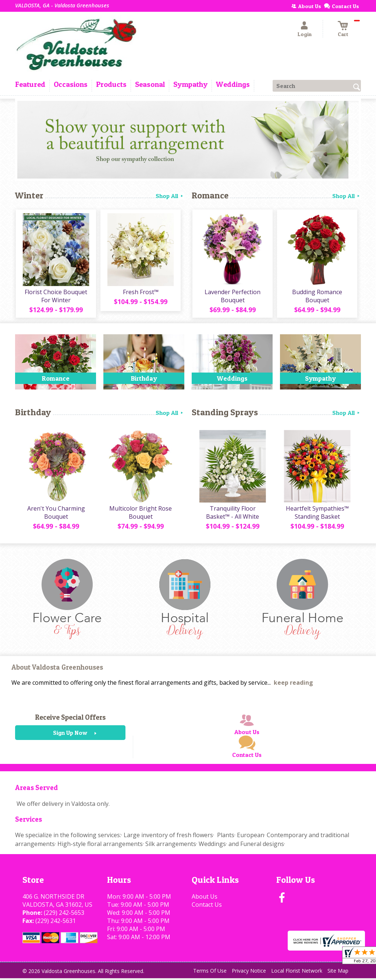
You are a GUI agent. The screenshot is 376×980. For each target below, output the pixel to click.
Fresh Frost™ (140, 293)
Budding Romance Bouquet (317, 297)
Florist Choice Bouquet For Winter (56, 297)
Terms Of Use (210, 972)
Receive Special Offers (70, 719)
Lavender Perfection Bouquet (232, 297)
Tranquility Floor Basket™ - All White (232, 514)
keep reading (293, 684)
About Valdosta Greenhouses (57, 669)
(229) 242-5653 (64, 914)
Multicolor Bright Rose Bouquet (140, 514)
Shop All (170, 196)
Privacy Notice (249, 972)
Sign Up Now (70, 734)
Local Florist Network (297, 972)
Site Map (338, 972)
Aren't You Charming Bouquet (56, 514)
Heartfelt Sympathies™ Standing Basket (317, 514)
